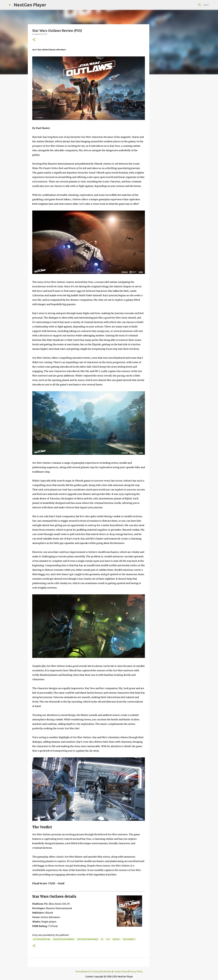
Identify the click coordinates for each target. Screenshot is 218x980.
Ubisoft (116, 939)
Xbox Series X (129, 939)
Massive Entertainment (64, 939)
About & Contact (92, 972)
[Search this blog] (195, 5)
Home (78, 972)
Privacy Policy (136, 972)
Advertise (107, 972)
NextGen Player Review (88, 939)
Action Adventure (42, 939)
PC (102, 939)
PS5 (108, 939)
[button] (34, 40)
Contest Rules (120, 972)
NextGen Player (30, 5)
